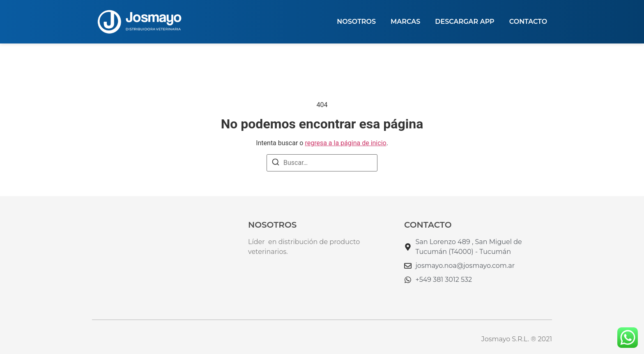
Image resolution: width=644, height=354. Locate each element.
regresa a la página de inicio (345, 143)
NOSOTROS (356, 22)
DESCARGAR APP (465, 22)
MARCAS (405, 22)
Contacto (528, 22)
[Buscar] (276, 163)
